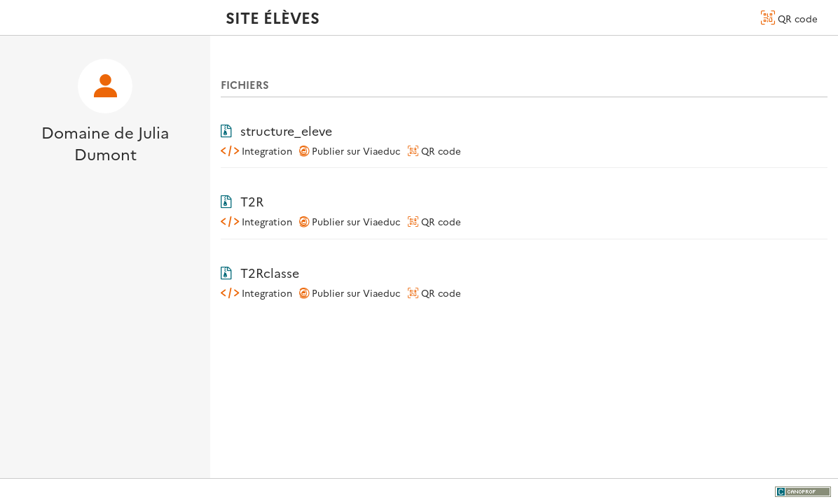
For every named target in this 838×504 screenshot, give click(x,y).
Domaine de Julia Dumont (105, 143)
